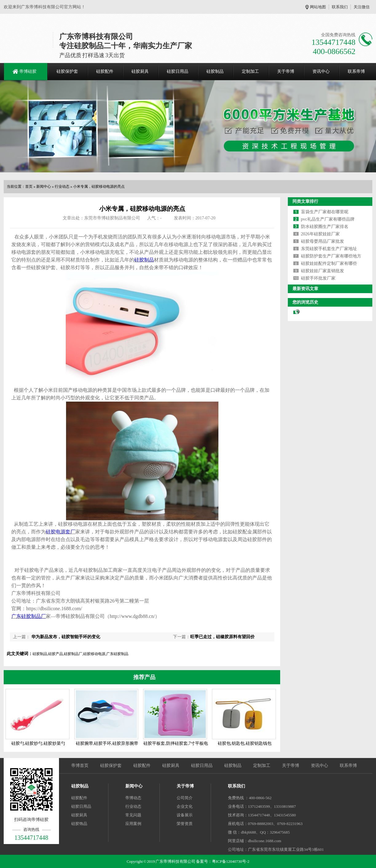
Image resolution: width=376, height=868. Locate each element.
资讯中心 (321, 71)
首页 (29, 187)
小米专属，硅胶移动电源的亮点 (99, 187)
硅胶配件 (105, 71)
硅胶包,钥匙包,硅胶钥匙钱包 (245, 743)
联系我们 (340, 7)
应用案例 (133, 824)
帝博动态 (133, 798)
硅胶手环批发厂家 (318, 278)
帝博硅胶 (28, 71)
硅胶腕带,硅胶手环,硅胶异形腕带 (107, 743)
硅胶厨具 (140, 71)
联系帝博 (356, 71)
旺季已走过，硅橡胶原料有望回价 (222, 637)
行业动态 (62, 187)
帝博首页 (80, 766)
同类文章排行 (305, 201)
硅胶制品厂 (33, 616)
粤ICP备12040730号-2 (231, 861)
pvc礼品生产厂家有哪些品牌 (328, 219)
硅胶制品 (215, 71)
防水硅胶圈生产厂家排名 (325, 227)
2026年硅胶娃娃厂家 (320, 234)
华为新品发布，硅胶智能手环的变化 (65, 637)
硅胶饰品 (79, 824)
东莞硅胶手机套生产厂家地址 (329, 249)
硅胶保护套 (67, 71)
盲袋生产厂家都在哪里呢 (325, 212)
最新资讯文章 (305, 289)
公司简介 (185, 798)
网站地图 (318, 7)
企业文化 (185, 806)
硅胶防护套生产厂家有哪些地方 (331, 256)
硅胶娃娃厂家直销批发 (323, 271)
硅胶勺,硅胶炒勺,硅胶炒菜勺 (38, 743)
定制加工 (250, 71)
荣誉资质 (185, 824)
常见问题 (133, 815)
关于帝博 (286, 71)
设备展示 (185, 815)
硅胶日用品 (178, 71)
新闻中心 (44, 187)
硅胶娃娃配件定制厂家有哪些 (329, 263)
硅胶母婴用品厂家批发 (323, 241)
